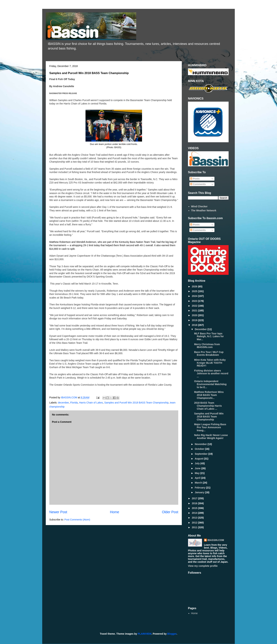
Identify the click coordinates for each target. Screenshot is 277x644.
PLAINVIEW (145, 634)
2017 (195, 498)
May (197, 473)
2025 (195, 291)
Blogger (172, 634)
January (200, 492)
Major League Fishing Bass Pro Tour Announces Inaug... (210, 427)
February (200, 488)
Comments (198, 184)
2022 (195, 306)
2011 (195, 527)
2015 (195, 508)
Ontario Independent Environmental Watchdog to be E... (210, 384)
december (63, 403)
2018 (195, 325)
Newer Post (58, 512)
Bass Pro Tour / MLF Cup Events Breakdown (209, 354)
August (199, 459)
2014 (195, 513)
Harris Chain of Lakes (91, 403)
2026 (195, 286)
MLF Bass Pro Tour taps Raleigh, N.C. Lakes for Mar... (209, 336)
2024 (195, 296)
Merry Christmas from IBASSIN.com (207, 346)
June (198, 468)
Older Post (170, 512)
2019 (195, 320)
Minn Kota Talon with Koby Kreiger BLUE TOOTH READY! (210, 363)
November (201, 444)
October (200, 449)
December (201, 329)
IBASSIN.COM (69, 397)
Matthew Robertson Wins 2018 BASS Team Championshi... (209, 395)
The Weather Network (204, 210)
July (198, 463)
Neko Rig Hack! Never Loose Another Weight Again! (211, 437)
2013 (195, 518)
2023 (195, 301)
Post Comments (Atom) (77, 520)
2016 (195, 503)
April (198, 478)
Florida (74, 403)
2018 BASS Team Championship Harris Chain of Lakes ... (208, 406)
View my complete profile (203, 566)
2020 (195, 315)
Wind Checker (199, 206)
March (199, 483)
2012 (195, 523)
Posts (195, 179)
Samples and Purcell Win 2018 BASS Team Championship (136, 403)
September (201, 454)
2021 (195, 311)
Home (114, 512)
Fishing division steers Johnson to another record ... (211, 374)
